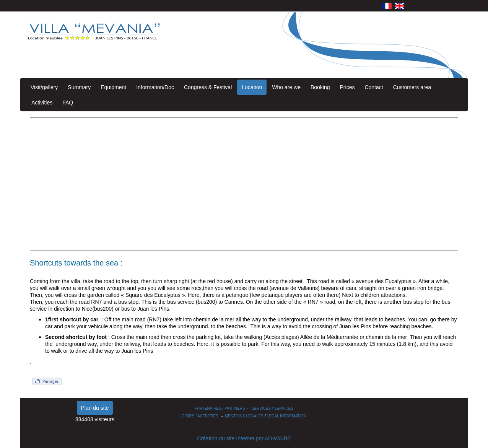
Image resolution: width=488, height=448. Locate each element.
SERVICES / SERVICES (272, 408)
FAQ (68, 103)
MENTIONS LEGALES (244, 416)
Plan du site (95, 408)
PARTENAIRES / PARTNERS (220, 408)
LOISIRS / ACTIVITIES (199, 416)
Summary (79, 87)
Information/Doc (155, 87)
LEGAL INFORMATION (286, 416)
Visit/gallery (44, 87)
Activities (42, 103)
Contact (374, 87)
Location (252, 87)
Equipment (113, 87)
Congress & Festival (208, 87)
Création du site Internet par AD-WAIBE (244, 438)
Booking (320, 87)
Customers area (412, 87)
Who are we (286, 87)
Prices (347, 87)
